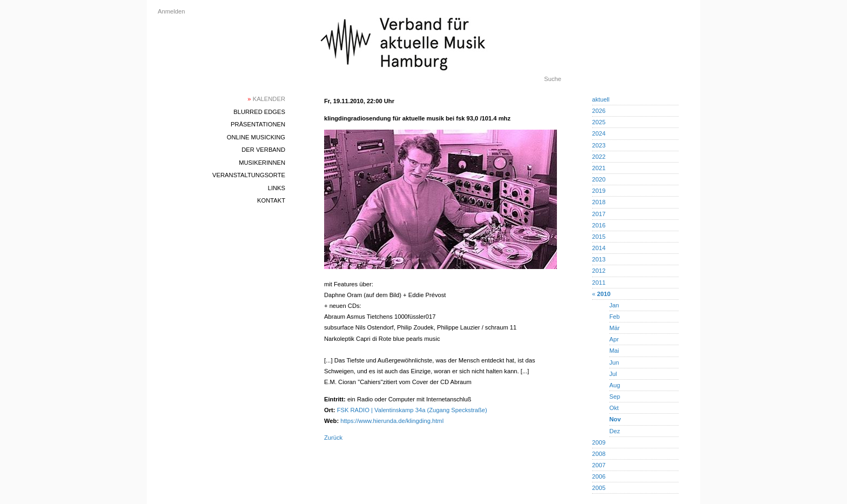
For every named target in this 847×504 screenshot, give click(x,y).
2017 (599, 214)
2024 (599, 133)
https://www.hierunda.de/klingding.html (392, 421)
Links (277, 188)
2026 (599, 111)
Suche (553, 79)
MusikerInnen (262, 163)
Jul (613, 374)
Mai (614, 351)
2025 (599, 122)
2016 (599, 225)
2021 (599, 168)
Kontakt (271, 200)
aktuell (601, 99)
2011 (599, 283)
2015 (599, 237)
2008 (599, 454)
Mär (614, 328)
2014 (599, 248)
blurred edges (259, 112)
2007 (599, 465)
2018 (599, 202)
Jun (614, 362)
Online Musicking (256, 137)
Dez (615, 431)
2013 (599, 259)
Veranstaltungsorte (249, 175)
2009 (599, 442)
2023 (599, 145)
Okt (614, 408)
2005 (599, 488)
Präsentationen (258, 124)
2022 (599, 157)
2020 (599, 179)
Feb (614, 317)
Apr (614, 339)
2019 (599, 191)
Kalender (266, 99)
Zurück (333, 438)
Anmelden (171, 11)
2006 (599, 476)
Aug (615, 385)
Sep (615, 397)
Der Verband (263, 150)
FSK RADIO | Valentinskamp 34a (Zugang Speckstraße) (412, 410)
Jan (614, 305)
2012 (599, 271)
